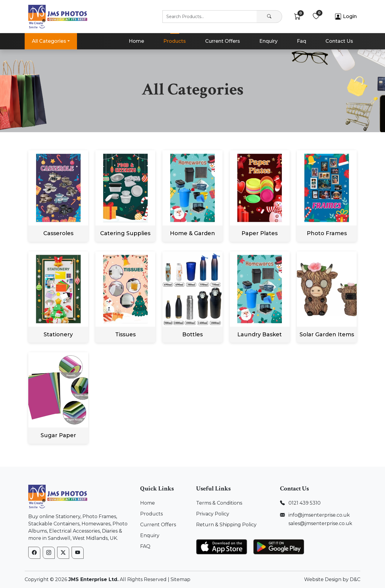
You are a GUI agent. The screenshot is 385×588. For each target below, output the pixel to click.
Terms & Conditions (219, 503)
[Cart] (297, 17)
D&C (355, 579)
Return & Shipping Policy (226, 525)
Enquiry (268, 41)
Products (175, 41)
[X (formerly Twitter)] (63, 553)
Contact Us (339, 41)
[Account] (346, 17)
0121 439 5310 (305, 503)
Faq (302, 41)
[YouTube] (78, 553)
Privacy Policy (213, 514)
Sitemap (180, 579)
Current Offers (223, 41)
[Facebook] (34, 553)
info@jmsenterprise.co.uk (319, 515)
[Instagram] (49, 553)
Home (136, 41)
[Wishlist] (316, 17)
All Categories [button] (49, 41)
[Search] (269, 17)
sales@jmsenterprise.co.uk (320, 523)
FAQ (145, 546)
